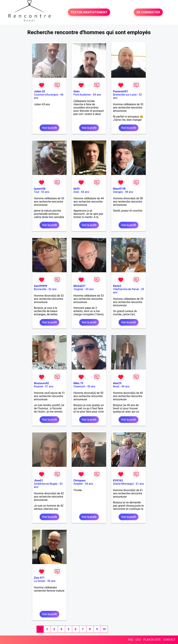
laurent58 (40, 189)
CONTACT (169, 640)
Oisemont (79, 386)
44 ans (85, 192)
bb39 (76, 189)
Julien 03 (40, 91)
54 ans (97, 95)
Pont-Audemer (82, 95)
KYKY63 (118, 480)
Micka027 (79, 286)
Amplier (78, 484)
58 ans (129, 192)
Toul (37, 192)
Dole (76, 192)
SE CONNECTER (148, 12)
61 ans (140, 484)
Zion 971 (39, 578)
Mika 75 (78, 383)
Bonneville (40, 289)
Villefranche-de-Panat (126, 289)
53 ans (45, 192)
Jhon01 (39, 480)
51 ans (49, 386)
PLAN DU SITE (152, 640)
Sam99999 (41, 286)
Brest (116, 386)
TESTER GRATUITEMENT (89, 12)
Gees (76, 91)
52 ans (52, 289)
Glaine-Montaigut (123, 484)
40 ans (126, 386)
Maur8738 (119, 189)
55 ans (51, 581)
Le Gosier (40, 581)
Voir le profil (49, 128)
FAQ (131, 640)
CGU (138, 640)
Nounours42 (41, 383)
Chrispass (79, 480)
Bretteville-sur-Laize (125, 95)
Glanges (118, 192)
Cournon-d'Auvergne (46, 95)
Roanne (39, 386)
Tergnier (78, 289)
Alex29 (117, 383)
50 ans (91, 386)
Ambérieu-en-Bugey (46, 484)
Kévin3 (117, 286)
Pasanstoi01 (121, 91)
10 (104, 629)
